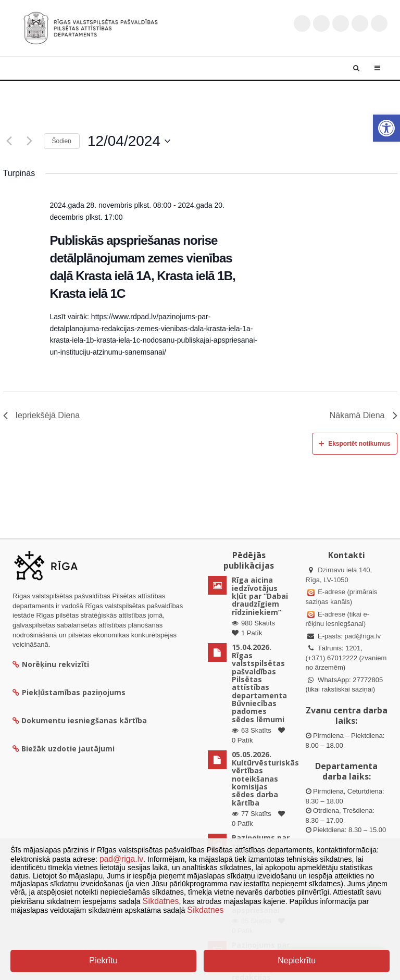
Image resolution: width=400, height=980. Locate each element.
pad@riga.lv (362, 636)
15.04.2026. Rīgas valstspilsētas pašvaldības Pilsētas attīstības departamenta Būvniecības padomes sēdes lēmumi (259, 683)
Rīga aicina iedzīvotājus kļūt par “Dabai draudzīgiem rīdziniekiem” (260, 596)
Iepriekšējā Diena (42, 415)
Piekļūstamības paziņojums (69, 692)
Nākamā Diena (364, 415)
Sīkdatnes (161, 901)
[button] (386, 128)
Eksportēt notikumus (354, 444)
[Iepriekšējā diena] (9, 141)
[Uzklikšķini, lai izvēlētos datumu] (129, 141)
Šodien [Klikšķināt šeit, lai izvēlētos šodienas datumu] (62, 141)
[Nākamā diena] (30, 141)
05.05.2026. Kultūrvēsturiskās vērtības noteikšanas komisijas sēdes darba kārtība (265, 778)
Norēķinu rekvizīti (51, 664)
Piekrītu (103, 960)
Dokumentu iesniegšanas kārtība (84, 720)
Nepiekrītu (297, 960)
